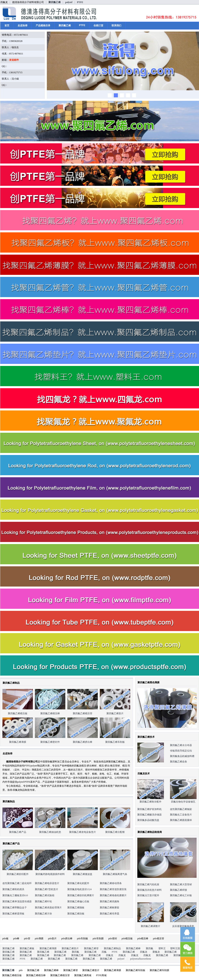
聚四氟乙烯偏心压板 (78, 901)
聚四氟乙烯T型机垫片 (47, 889)
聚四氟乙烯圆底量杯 (181, 820)
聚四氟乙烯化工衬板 (181, 895)
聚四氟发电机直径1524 (80, 889)
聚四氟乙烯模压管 (83, 713)
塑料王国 (175, 948)
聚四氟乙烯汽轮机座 (148, 884)
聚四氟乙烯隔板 (76, 908)
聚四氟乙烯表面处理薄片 (48, 908)
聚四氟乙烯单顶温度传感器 (17, 901)
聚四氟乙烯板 (27, 948)
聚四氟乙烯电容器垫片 (47, 883)
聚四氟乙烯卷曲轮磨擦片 (113, 895)
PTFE (80, 2)
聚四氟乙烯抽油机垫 (50, 832)
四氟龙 (144, 952)
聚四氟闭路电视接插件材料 (50, 874)
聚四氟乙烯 (55, 2)
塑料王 (162, 948)
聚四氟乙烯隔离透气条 (115, 874)
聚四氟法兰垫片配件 (148, 895)
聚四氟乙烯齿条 (179, 762)
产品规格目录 (43, 26)
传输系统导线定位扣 (181, 751)
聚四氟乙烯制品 (112, 948)
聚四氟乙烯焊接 (179, 890)
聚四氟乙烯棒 (133, 948)
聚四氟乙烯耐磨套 (110, 908)
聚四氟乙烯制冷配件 (151, 802)
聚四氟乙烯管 (91, 948)
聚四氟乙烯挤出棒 (83, 742)
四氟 (104, 952)
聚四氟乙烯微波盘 (83, 874)
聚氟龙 (156, 952)
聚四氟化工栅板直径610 (15, 895)
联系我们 (116, 26)
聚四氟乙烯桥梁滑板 (13, 914)
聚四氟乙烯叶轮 (43, 901)
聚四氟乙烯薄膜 (18, 742)
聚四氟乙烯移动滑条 (111, 883)
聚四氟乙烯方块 (43, 914)
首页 (7, 26)
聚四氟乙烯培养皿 (110, 914)
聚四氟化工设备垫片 (181, 815)
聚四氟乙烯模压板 (18, 713)
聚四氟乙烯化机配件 (78, 883)
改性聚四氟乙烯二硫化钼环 (17, 883)
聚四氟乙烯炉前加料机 (150, 809)
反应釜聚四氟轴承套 (183, 926)
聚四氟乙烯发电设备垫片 (83, 832)
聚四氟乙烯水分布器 (181, 745)
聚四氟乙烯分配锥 (115, 832)
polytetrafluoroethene (141, 959)
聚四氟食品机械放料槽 (182, 756)
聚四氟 (150, 948)
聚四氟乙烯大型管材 (181, 884)
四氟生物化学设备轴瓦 (183, 802)
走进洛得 (23, 26)
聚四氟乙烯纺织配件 (18, 874)
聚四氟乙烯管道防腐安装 (113, 889)
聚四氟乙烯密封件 (50, 742)
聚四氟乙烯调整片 (151, 926)
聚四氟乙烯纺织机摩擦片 (81, 895)
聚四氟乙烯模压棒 (50, 713)
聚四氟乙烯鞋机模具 (13, 889)
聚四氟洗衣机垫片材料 (150, 890)
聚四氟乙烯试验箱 (45, 895)
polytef (69, 2)
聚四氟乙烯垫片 (115, 713)
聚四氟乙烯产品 (18, 832)
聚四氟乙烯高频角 (110, 901)
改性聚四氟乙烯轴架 (181, 809)
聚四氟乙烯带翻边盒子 (15, 908)
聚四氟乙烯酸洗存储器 (150, 815)
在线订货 (98, 26)
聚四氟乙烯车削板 (115, 742)
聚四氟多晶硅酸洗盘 (148, 820)
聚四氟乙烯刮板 (76, 914)
